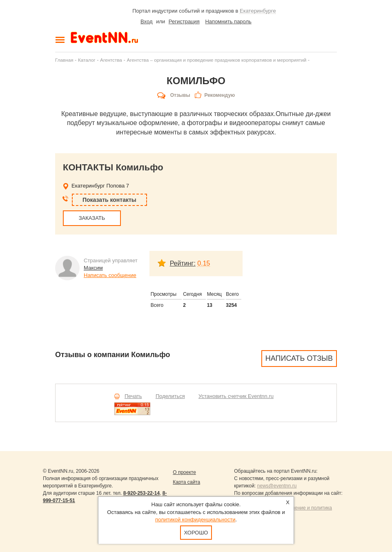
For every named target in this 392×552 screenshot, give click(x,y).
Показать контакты (109, 200)
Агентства (111, 60)
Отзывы (180, 95)
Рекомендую (219, 95)
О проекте (184, 472)
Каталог (87, 60)
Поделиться (170, 396)
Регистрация (184, 21)
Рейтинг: (183, 263)
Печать (133, 396)
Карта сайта (186, 482)
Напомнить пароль (228, 21)
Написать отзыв (299, 358)
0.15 (204, 263)
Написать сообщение (110, 275)
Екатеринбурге (258, 11)
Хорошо (196, 533)
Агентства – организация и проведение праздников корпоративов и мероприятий (216, 60)
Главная (64, 60)
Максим (93, 268)
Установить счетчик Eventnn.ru (236, 396)
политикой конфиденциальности (195, 520)
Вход (146, 21)
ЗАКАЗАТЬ (92, 218)
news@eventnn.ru (277, 486)
